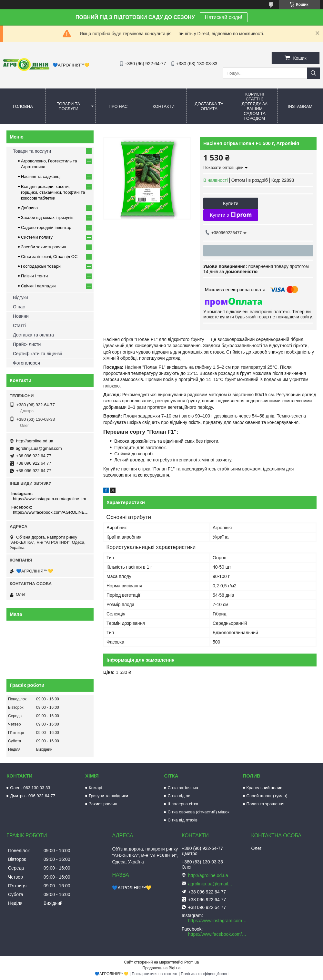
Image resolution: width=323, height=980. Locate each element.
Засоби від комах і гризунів (47, 217)
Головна (23, 106)
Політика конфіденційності (205, 974)
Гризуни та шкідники (108, 796)
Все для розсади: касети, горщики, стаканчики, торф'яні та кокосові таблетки (53, 192)
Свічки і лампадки (38, 286)
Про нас (118, 106)
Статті (19, 325)
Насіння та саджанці (41, 176)
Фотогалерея (26, 363)
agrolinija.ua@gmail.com (39, 448)
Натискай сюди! (224, 17)
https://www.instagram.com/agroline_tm (50, 499)
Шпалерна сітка (183, 804)
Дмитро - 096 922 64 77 (33, 796)
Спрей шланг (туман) (267, 796)
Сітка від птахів (182, 820)
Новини (21, 316)
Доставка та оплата (209, 106)
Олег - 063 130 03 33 (30, 788)
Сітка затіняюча (183, 788)
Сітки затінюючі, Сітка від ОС (49, 257)
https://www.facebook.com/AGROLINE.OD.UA (51, 512)
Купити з (231, 215)
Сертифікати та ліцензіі (37, 354)
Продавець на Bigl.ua (161, 968)
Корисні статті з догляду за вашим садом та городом (255, 106)
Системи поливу (37, 237)
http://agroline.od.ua (35, 441)
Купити (231, 203)
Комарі (95, 788)
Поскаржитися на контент (155, 974)
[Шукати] (313, 73)
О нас (19, 307)
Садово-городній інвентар (46, 227)
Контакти (164, 106)
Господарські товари (41, 266)
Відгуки (20, 297)
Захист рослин (103, 804)
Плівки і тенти (34, 276)
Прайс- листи (27, 344)
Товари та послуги (68, 106)
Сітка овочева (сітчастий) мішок (198, 812)
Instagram (300, 106)
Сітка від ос (179, 796)
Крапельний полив (264, 788)
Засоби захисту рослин (44, 247)
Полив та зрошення (266, 804)
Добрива (29, 208)
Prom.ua (192, 962)
